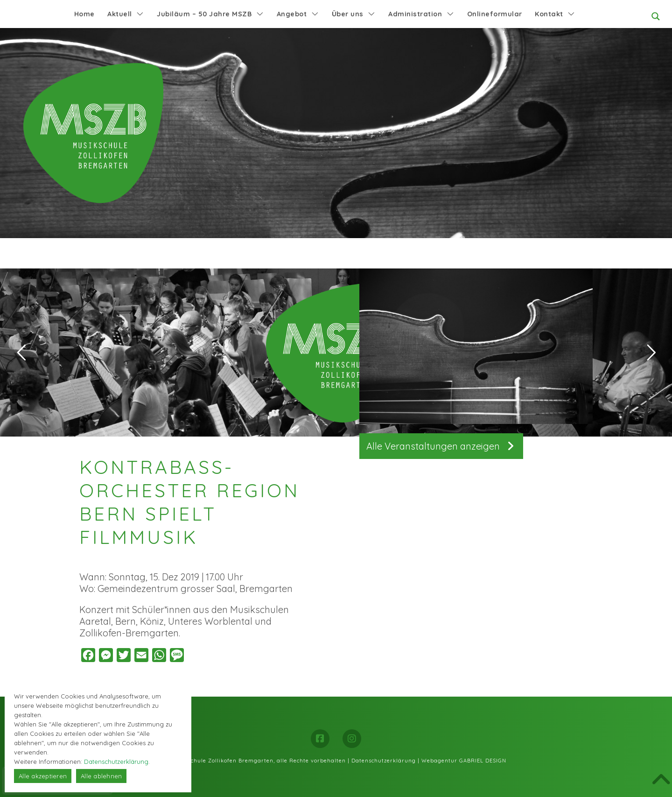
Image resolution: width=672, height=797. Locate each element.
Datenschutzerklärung (384, 761)
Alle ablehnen (101, 776)
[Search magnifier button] (656, 16)
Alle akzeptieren (43, 776)
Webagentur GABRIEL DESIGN (464, 761)
